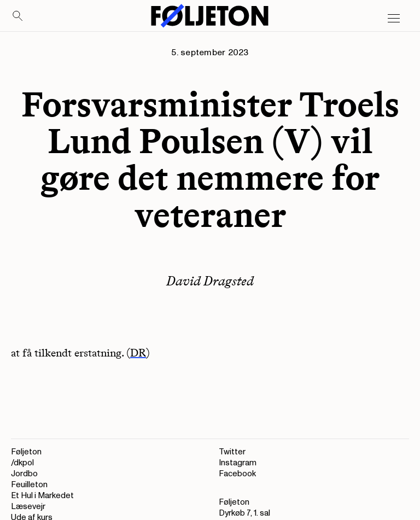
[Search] (18, 16)
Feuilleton (29, 485)
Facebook (237, 474)
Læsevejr (28, 507)
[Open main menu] (394, 19)
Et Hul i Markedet (42, 496)
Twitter (232, 452)
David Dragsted (210, 281)
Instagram (238, 463)
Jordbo (24, 474)
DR (138, 353)
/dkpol (22, 463)
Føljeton (26, 452)
